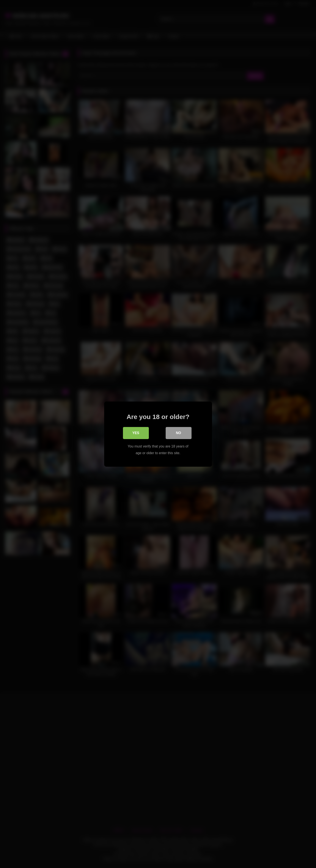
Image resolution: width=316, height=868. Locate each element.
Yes (136, 433)
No (179, 433)
